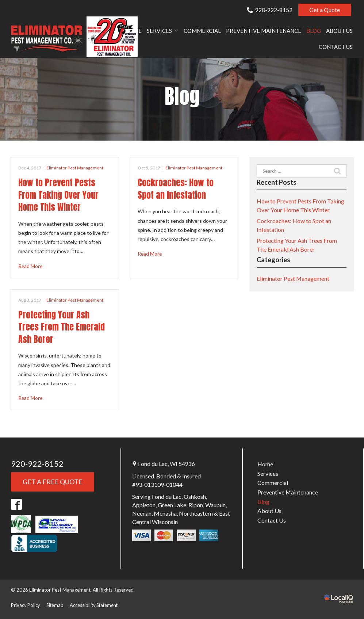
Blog (314, 31)
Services (159, 31)
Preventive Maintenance (264, 31)
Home (133, 31)
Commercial (202, 31)
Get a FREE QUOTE (53, 482)
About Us (339, 31)
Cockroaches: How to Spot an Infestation (176, 189)
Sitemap (55, 605)
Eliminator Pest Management (75, 168)
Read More (31, 266)
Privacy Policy (26, 605)
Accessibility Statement (95, 605)
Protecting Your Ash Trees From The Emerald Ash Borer (62, 327)
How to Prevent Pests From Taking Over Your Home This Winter (58, 195)
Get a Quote (325, 10)
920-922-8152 (270, 10)
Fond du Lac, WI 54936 (166, 464)
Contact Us (336, 47)
